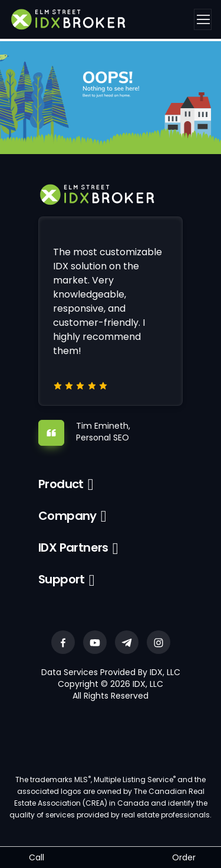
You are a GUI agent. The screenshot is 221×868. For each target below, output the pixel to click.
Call (37, 857)
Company (67, 516)
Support (62, 579)
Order (184, 857)
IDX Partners (73, 547)
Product (61, 484)
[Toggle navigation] (203, 19)
